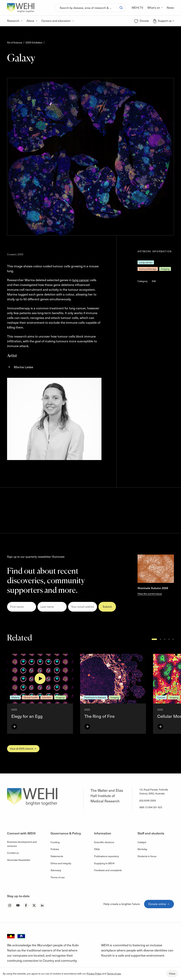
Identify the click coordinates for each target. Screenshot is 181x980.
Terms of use (114, 974)
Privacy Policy (94, 974)
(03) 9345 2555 (148, 801)
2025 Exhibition (34, 42)
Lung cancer (146, 262)
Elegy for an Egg (27, 716)
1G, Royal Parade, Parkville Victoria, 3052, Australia (154, 791)
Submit (107, 607)
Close (172, 974)
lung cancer (81, 280)
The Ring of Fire (99, 716)
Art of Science (15, 42)
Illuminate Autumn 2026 (153, 588)
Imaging (165, 269)
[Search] (86, 8)
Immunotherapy (148, 269)
